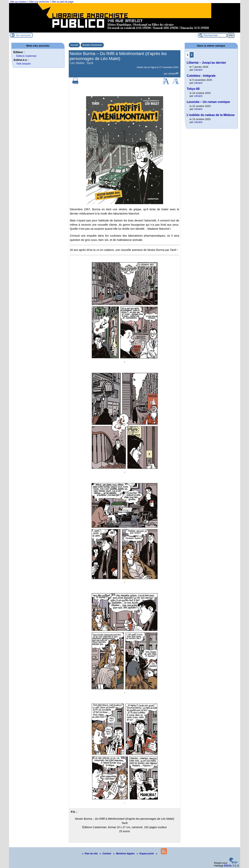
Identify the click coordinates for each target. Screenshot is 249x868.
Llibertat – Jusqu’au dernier (207, 63)
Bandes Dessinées (92, 45)
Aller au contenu (18, 2)
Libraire (172, 74)
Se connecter (23, 35)
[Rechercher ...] (212, 35)
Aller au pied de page (62, 2)
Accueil (74, 45)
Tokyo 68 (193, 89)
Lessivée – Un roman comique (208, 102)
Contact (106, 854)
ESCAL (228, 866)
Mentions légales (124, 854)
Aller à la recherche (39, 2)
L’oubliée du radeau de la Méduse (211, 115)
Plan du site (90, 854)
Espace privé (145, 854)
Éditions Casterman (26, 56)
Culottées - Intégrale (201, 76)
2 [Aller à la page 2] (192, 55)
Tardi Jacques (23, 64)
